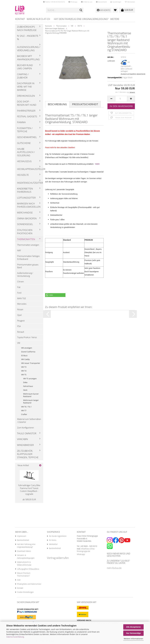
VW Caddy (25, 359)
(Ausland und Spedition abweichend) (133, 74)
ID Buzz (24, 355)
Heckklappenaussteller (30, 169)
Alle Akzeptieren (133, 627)
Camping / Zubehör (23, 76)
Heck (25, 390)
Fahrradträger (26, 111)
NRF (19, 250)
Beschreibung (57, 104)
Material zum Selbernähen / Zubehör (29, 421)
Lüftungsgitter (26, 198)
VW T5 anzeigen (30, 379)
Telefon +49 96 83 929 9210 (54, 2)
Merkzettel (130, 2)
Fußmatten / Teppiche (25, 130)
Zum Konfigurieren (26, 428)
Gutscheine (24, 143)
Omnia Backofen (27, 218)
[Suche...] (81, 10)
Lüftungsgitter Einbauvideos (28, 569)
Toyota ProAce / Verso (27, 337)
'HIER (97, 164)
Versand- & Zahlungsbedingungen (26, 557)
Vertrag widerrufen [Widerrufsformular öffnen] (58, 558)
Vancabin (22, 439)
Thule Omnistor (27, 433)
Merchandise (25, 213)
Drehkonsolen (26, 96)
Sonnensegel (25, 224)
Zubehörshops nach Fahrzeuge (27, 28)
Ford (19, 293)
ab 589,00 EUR (29, 499)
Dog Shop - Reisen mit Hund (27, 103)
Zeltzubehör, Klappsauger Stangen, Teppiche (28, 454)
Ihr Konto (53, 540)
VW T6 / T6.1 (26, 407)
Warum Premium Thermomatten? (24, 574)
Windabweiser (25, 445)
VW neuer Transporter (31, 363)
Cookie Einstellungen (25, 592)
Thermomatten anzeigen (28, 245)
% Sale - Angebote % (28, 37)
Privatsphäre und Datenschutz (29, 584)
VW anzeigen (27, 348)
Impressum (22, 536)
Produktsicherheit (85, 104)
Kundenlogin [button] (116, 2)
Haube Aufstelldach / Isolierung (26, 152)
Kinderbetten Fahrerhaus (25, 190)
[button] (101, 2)
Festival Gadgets (27, 116)
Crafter (24, 414)
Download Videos (24, 551)
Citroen (21, 282)
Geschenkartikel (27, 137)
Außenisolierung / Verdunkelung (29, 49)
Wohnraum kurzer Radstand (31, 395)
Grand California (28, 352)
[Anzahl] (121, 99)
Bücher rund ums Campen (25, 67)
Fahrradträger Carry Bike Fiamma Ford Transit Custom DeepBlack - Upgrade (29, 490)
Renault (21, 332)
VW (19, 343)
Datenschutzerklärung (15, 637)
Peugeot (21, 321)
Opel (19, 315)
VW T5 (24, 375)
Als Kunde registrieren (58, 536)
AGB (19, 580)
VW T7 (24, 411)
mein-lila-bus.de (114, 568)
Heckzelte (23, 175)
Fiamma (21, 122)
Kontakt (20, 19)
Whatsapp (73, 2)
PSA (19, 326)
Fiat (19, 287)
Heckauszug (24, 161)
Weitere (115, 19)
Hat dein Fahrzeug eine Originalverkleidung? (81, 19)
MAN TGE (22, 298)
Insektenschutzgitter (30, 183)
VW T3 (24, 367)
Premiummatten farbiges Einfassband (28, 258)
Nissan (20, 309)
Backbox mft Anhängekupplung (28, 58)
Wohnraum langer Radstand (31, 401)
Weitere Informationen (133, 639)
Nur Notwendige (133, 633)
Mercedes (22, 304)
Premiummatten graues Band (28, 266)
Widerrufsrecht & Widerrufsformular (24, 563)
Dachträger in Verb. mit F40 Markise (26, 87)
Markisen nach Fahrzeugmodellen (29, 205)
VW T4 (24, 371)
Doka (25, 382)
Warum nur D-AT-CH (38, 19)
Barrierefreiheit (23, 540)
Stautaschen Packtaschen (25, 232)
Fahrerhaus (28, 386)
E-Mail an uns (87, 2)
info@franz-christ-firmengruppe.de (86, 550)
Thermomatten (26, 239)
